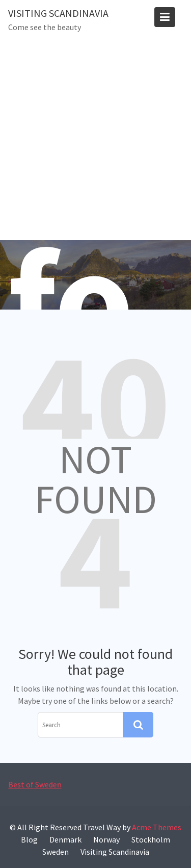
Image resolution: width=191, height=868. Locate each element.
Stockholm (151, 839)
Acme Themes (157, 827)
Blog (29, 839)
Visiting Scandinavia (58, 13)
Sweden (56, 852)
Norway (106, 839)
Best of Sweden (35, 785)
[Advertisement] (95, 139)
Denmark (65, 839)
